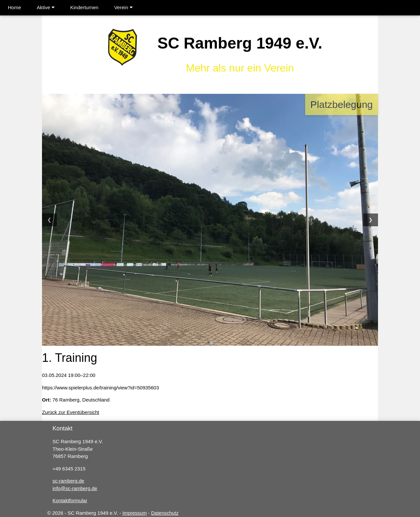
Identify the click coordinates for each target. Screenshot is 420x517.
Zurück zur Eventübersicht (71, 412)
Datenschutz (165, 513)
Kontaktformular (70, 500)
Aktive (46, 7)
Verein (123, 7)
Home (14, 7)
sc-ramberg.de (68, 481)
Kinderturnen (84, 7)
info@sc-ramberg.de (75, 488)
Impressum (135, 513)
